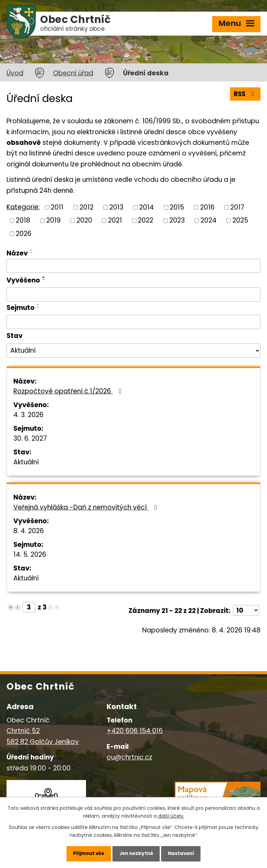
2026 (24, 234)
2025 (240, 220)
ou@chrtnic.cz (129, 757)
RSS (245, 95)
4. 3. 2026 (28, 415)
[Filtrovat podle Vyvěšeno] (133, 294)
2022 (145, 220)
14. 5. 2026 (30, 555)
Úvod (15, 73)
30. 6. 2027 (30, 438)
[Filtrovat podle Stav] (133, 351)
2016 (207, 207)
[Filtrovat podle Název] (133, 266)
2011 (57, 207)
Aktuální (26, 462)
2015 (177, 207)
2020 (84, 220)
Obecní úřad (73, 73)
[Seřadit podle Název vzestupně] (32, 250)
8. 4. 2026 (29, 531)
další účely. (171, 814)
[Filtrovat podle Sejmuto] (133, 322)
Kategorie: (23, 207)
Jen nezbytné (136, 853)
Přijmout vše (85, 853)
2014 (147, 207)
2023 (177, 220)
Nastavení (185, 853)
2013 (116, 207)
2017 (237, 207)
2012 (87, 207)
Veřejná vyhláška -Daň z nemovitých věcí (87, 507)
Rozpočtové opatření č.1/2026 (69, 391)
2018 (23, 220)
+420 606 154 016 (135, 731)
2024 (209, 220)
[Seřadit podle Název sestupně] (32, 253)
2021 (115, 220)
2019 (53, 220)
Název (17, 253)
